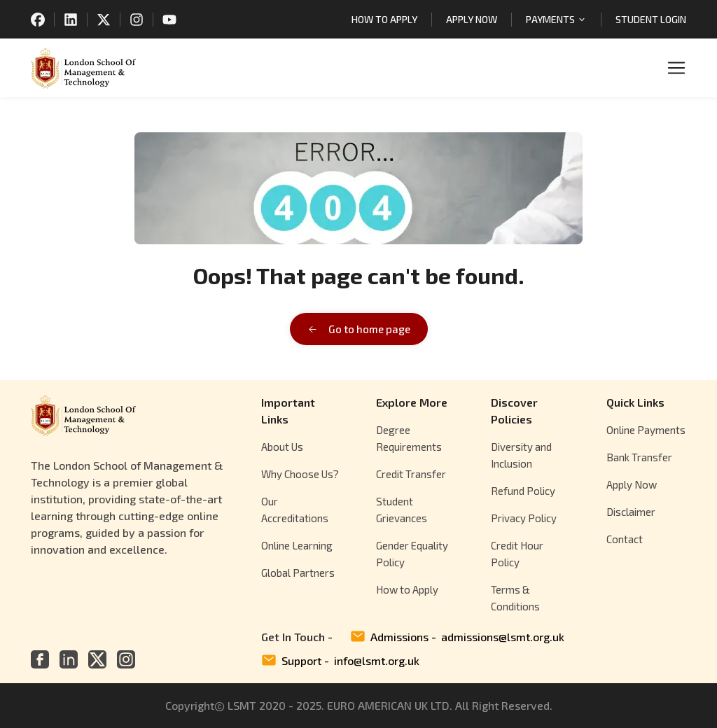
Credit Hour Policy (517, 554)
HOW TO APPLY (384, 19)
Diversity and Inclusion (521, 455)
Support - (340, 661)
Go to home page (359, 329)
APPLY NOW (472, 19)
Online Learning (297, 545)
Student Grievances (402, 510)
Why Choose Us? (300, 474)
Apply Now (632, 484)
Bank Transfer (639, 457)
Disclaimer (631, 512)
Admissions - (457, 637)
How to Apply (407, 589)
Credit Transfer (411, 474)
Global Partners (298, 573)
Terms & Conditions (515, 598)
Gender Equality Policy (412, 554)
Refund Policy (523, 491)
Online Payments (646, 430)
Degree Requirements (409, 438)
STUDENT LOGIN (651, 19)
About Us (282, 447)
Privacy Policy (524, 518)
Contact (625, 539)
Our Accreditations (295, 510)
